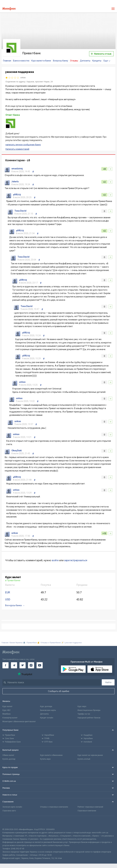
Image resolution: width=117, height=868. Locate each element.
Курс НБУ (6, 710)
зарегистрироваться (76, 560)
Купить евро (45, 758)
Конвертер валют (10, 717)
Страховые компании (87, 810)
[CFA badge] (9, 821)
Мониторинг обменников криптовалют (19, 721)
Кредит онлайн (47, 717)
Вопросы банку (61, 60)
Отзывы (74, 60)
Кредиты (97, 60)
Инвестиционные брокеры (89, 710)
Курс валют (7, 706)
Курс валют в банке (41, 60)
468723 (17, 194)
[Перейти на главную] (9, 9)
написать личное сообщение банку (23, 144)
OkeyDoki (17, 450)
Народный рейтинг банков (89, 717)
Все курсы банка (13, 605)
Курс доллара (46, 706)
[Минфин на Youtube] (40, 665)
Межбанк (6, 713)
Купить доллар (9, 758)
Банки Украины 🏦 (18, 642)
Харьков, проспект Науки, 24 (40, 81)
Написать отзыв (101, 53)
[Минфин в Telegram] (14, 665)
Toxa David (20, 210)
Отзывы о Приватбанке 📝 (52, 642)
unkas (23, 77)
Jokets (15, 181)
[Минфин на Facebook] (5, 665)
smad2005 (17, 168)
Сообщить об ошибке (59, 691)
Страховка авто (9, 810)
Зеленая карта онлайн (12, 806)
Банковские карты (48, 710)
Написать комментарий (17, 149)
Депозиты (85, 60)
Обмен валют (8, 755)
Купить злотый (84, 758)
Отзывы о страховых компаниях (54, 806)
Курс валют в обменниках (51, 755)
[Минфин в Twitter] (23, 665)
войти (55, 560)
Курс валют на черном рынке (90, 755)
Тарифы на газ (84, 713)
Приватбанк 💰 (33, 642)
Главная (7, 60)
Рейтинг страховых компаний (90, 806)
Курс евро (82, 706)
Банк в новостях (21, 60)
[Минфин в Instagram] (31, 665)
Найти (108, 682)
